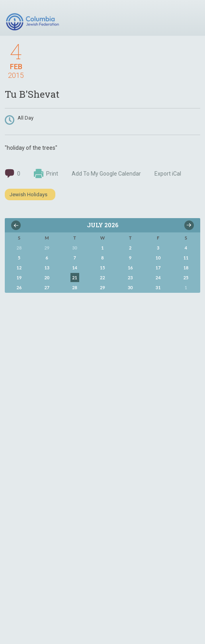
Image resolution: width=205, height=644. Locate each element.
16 (130, 268)
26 (19, 287)
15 (102, 268)
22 (102, 278)
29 (102, 287)
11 (186, 258)
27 (47, 287)
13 (47, 268)
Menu (191, 19)
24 (158, 278)
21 (75, 278)
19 (19, 278)
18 (186, 268)
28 (75, 287)
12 (19, 268)
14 (75, 268)
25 (186, 278)
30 (130, 287)
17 (158, 268)
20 (47, 278)
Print (46, 174)
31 (158, 287)
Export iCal (168, 174)
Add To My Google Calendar (106, 174)
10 (158, 258)
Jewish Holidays (28, 194)
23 (130, 278)
